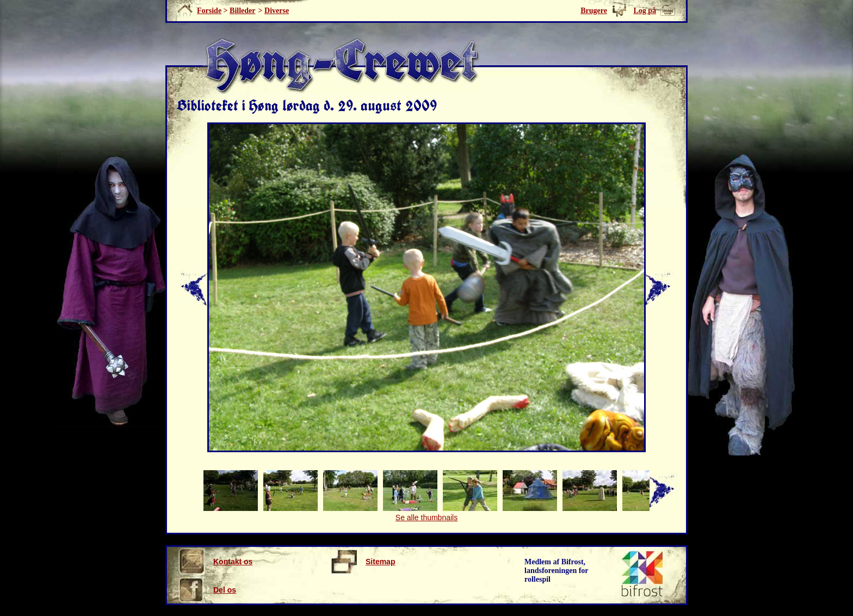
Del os (207, 590)
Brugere (594, 11)
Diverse (277, 11)
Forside (209, 11)
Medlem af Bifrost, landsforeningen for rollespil (557, 571)
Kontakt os (215, 562)
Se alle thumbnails (426, 518)
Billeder (242, 11)
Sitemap (363, 562)
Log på (645, 11)
